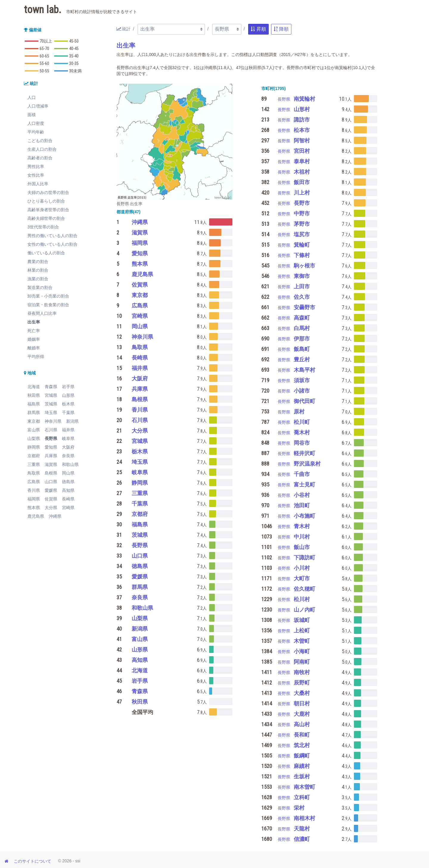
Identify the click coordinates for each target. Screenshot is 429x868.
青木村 (302, 526)
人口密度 (36, 123)
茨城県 (51, 404)
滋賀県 (51, 464)
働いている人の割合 (46, 253)
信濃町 (302, 839)
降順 (281, 29)
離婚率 (34, 348)
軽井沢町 (304, 453)
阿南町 (302, 662)
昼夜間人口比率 (42, 313)
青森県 (51, 387)
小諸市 (302, 391)
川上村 (302, 193)
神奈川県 (53, 421)
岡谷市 (302, 443)
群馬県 (34, 413)
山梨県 (34, 438)
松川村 (302, 599)
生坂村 (302, 776)
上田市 (302, 286)
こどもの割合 (40, 141)
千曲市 (302, 474)
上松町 (302, 630)
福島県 (34, 404)
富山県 (34, 430)
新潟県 (72, 421)
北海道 (34, 387)
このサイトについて (32, 861)
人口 (32, 97)
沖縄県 (55, 516)
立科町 (302, 797)
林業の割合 (38, 270)
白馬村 (302, 328)
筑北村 (302, 745)
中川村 (302, 537)
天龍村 (302, 829)
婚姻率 (34, 339)
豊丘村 (302, 359)
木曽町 (302, 641)
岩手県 (68, 387)
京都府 (34, 456)
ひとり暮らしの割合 (46, 201)
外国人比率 (38, 184)
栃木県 (68, 404)
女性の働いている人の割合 (52, 244)
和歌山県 (70, 464)
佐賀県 (51, 499)
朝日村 (302, 703)
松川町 (302, 422)
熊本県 (34, 508)
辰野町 (302, 683)
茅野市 (302, 224)
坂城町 (302, 620)
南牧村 (302, 672)
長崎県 (68, 499)
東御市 (302, 276)
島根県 (51, 473)
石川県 (51, 430)
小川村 (302, 568)
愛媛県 (51, 490)
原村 (299, 412)
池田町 (302, 505)
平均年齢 (36, 132)
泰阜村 (302, 161)
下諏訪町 (304, 557)
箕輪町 (302, 245)
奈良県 (68, 456)
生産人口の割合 (42, 149)
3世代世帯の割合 (43, 227)
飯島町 (302, 349)
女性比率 (36, 175)
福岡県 (34, 499)
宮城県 (51, 395)
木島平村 (304, 370)
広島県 (34, 482)
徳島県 (68, 482)
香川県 (34, 490)
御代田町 (304, 401)
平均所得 (36, 357)
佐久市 (302, 297)
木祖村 (302, 172)
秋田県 (34, 395)
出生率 (34, 322)
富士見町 (304, 484)
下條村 (302, 255)
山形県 (68, 395)
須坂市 (302, 380)
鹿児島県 (36, 516)
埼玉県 (51, 413)
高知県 (68, 490)
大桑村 (302, 693)
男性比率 (36, 167)
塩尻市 (302, 234)
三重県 (34, 464)
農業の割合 (38, 262)
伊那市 (302, 339)
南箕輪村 (304, 99)
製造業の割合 (40, 287)
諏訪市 (302, 120)
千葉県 (68, 413)
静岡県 (34, 447)
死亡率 (34, 331)
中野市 (302, 213)
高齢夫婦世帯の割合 (46, 218)
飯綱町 (302, 756)
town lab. (80, 10)
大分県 (51, 508)
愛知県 (51, 447)
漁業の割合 (38, 279)
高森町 (302, 318)
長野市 (302, 203)
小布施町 (304, 516)
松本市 (302, 130)
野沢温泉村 (307, 464)
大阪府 (68, 447)
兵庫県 (51, 456)
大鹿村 (302, 714)
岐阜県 (68, 438)
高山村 (302, 724)
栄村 (299, 808)
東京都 (34, 421)
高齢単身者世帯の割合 (48, 210)
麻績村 (302, 766)
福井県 (68, 430)
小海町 (302, 651)
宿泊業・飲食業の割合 (48, 305)
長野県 (51, 438)
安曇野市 (304, 307)
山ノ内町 (304, 610)
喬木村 (302, 432)
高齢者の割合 (40, 158)
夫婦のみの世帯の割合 (48, 192)
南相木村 (304, 818)
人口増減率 (38, 106)
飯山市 (302, 547)
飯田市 (302, 182)
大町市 (302, 578)
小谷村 (302, 495)
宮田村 (302, 151)
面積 (32, 115)
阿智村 (302, 140)
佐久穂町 (304, 589)
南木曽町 (304, 787)
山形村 (302, 109)
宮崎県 (68, 508)
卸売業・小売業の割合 (48, 296)
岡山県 (68, 473)
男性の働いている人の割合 (52, 236)
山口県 (51, 482)
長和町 (302, 735)
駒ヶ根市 (304, 266)
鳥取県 (34, 473)
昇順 (258, 29)
